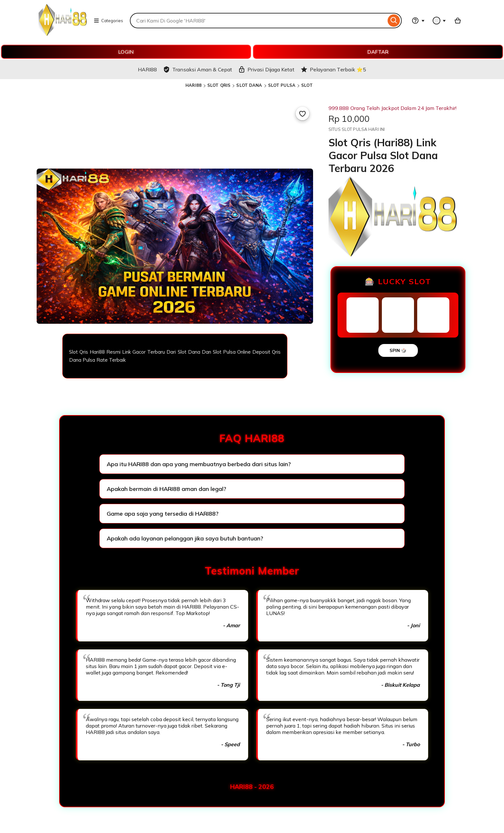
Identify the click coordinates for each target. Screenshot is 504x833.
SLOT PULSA (282, 85)
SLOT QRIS (219, 85)
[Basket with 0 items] (458, 21)
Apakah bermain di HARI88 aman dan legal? (166, 489)
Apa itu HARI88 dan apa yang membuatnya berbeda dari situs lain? (199, 464)
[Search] (394, 21)
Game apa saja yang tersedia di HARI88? (163, 514)
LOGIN (126, 52)
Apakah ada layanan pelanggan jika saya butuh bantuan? (185, 538)
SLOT (307, 85)
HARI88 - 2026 (252, 787)
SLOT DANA (249, 85)
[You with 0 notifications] (439, 21)
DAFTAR (378, 52)
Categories (108, 21)
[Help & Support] (418, 21)
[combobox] (258, 21)
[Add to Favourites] (302, 113)
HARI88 (194, 85)
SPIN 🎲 (398, 350)
